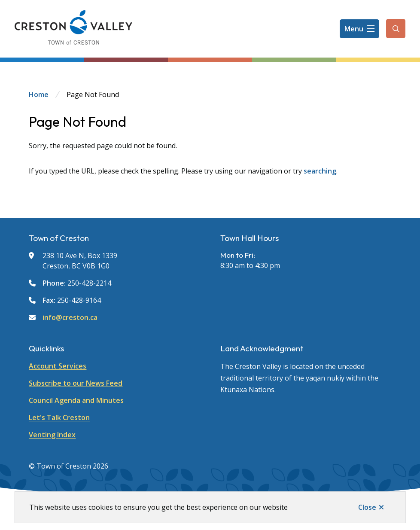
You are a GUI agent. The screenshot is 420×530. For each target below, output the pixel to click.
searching (320, 171)
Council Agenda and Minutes (76, 400)
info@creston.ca (70, 317)
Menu (354, 29)
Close (367, 507)
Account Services (58, 366)
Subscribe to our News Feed (76, 383)
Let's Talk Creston (59, 417)
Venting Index (52, 435)
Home (39, 94)
